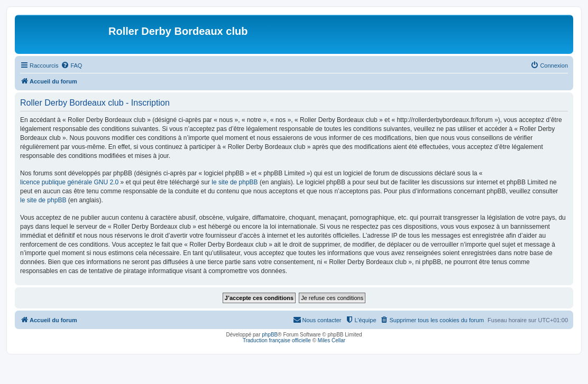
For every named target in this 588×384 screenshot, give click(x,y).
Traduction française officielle (277, 340)
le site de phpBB (235, 182)
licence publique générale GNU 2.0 (69, 182)
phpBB (270, 335)
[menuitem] (71, 65)
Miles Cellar (332, 340)
